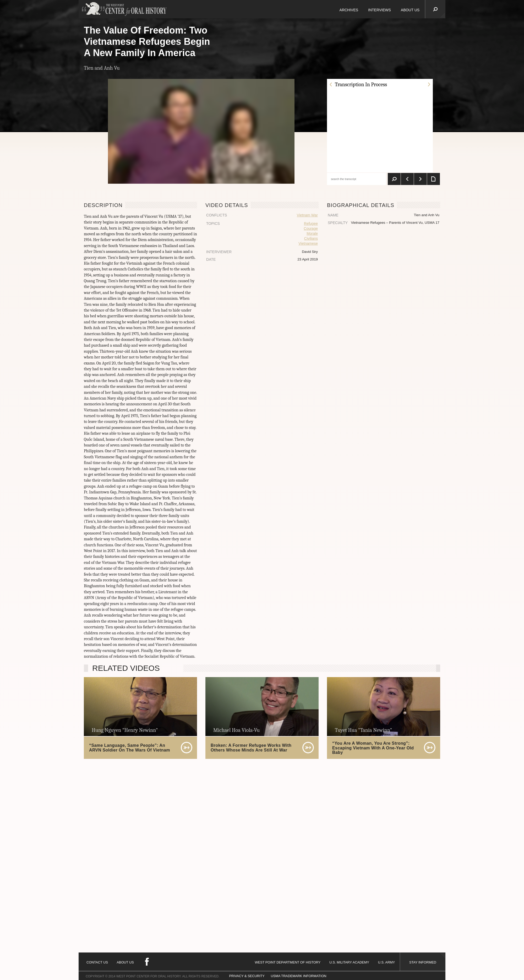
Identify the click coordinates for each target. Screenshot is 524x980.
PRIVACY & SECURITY (247, 976)
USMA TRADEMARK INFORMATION (298, 976)
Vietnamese (308, 243)
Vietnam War (307, 215)
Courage (311, 228)
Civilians (311, 238)
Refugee (311, 224)
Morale (312, 233)
